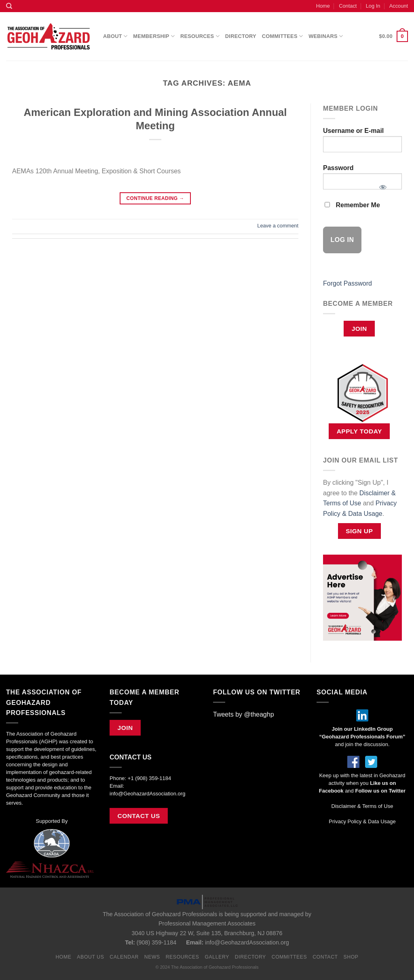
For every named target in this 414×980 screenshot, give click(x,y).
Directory (241, 36)
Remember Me (352, 205)
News (152, 957)
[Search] (9, 6)
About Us (90, 957)
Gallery (217, 957)
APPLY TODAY (359, 431)
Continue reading (155, 199)
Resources (200, 36)
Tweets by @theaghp (244, 714)
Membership (154, 36)
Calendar (124, 957)
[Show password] (383, 185)
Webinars (326, 36)
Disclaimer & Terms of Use (362, 806)
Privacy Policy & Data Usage (362, 821)
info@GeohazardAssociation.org (147, 794)
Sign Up (359, 531)
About (115, 36)
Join (359, 329)
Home (323, 6)
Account (399, 6)
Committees (282, 36)
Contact (348, 6)
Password (338, 168)
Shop (351, 957)
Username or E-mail (353, 131)
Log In (373, 6)
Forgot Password (347, 283)
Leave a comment (278, 226)
